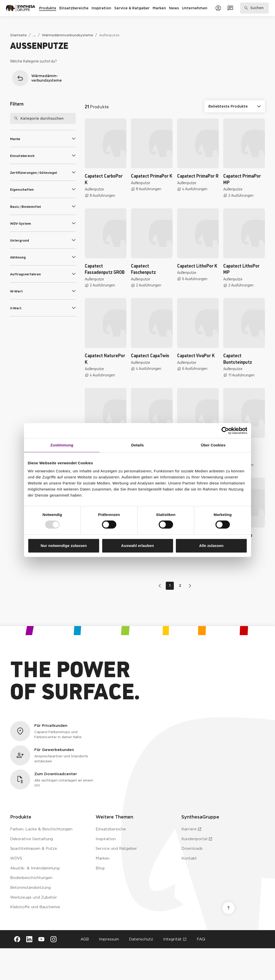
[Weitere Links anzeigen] (34, 35)
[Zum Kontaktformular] (230, 8)
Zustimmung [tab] (62, 445)
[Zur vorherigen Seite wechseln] (161, 586)
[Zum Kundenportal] (218, 8)
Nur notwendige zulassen (64, 546)
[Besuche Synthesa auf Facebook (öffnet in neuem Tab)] (17, 939)
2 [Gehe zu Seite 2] (180, 585)
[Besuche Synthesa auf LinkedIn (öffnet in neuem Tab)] (29, 939)
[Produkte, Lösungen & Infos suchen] (255, 8)
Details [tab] (137, 445)
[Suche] (14, 118)
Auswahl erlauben (137, 546)
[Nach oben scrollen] (229, 908)
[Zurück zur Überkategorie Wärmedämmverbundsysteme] (42, 78)
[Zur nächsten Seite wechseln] (189, 586)
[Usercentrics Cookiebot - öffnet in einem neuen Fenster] (225, 431)
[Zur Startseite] (21, 8)
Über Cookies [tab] (213, 445)
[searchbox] (43, 118)
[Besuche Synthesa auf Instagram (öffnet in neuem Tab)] (53, 939)
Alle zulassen (211, 546)
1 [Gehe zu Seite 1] (170, 585)
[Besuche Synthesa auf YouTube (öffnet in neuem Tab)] (41, 939)
